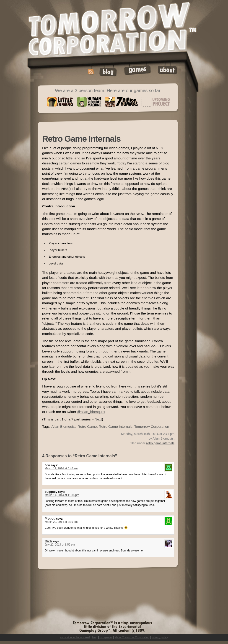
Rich (48, 541)
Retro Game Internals (116, 426)
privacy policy (160, 637)
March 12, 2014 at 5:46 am (61, 468)
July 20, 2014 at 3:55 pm (60, 545)
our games (106, 637)
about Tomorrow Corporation (132, 637)
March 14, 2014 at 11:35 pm (62, 495)
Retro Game (87, 426)
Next (98, 419)
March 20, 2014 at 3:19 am (61, 522)
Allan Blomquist (63, 426)
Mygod (50, 518)
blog (95, 637)
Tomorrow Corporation (152, 426)
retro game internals (160, 443)
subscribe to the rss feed (75, 637)
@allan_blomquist (91, 412)
